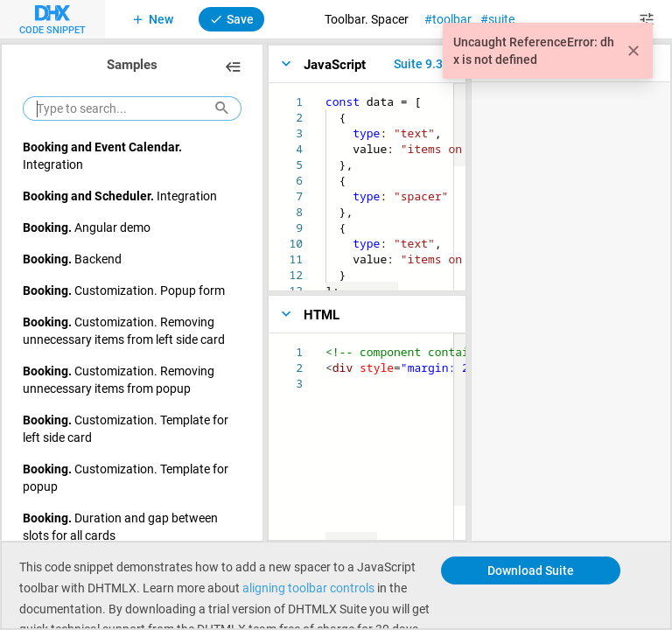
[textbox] (326, 94)
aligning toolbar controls (308, 588)
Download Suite (531, 570)
